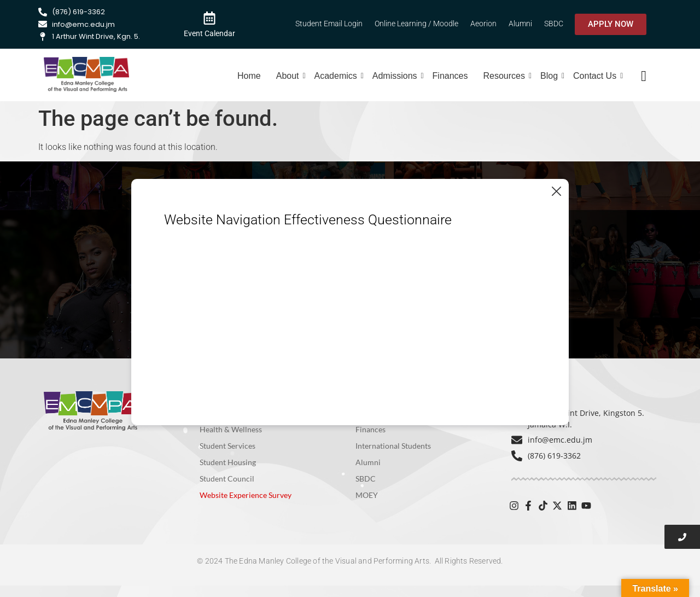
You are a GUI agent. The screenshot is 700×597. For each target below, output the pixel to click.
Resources (506, 76)
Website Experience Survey (246, 495)
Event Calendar (209, 33)
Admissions (396, 76)
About (289, 76)
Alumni (520, 24)
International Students (393, 446)
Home (249, 76)
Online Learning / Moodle (416, 24)
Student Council (227, 479)
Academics (337, 76)
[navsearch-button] (644, 76)
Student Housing (228, 462)
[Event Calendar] (209, 18)
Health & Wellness (231, 429)
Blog (550, 76)
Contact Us (596, 76)
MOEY (367, 495)
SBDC (554, 24)
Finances (450, 76)
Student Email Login (329, 24)
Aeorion (483, 24)
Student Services (227, 446)
